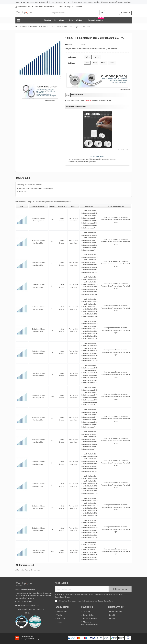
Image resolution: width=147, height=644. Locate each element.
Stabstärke (72, 57)
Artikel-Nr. (69, 44)
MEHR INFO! (82, 2)
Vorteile (59, 615)
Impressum (49, 7)
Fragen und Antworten (73, 7)
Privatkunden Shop (23, 7)
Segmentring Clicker (50, 100)
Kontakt (59, 7)
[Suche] (76, 13)
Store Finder (37, 7)
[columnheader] (22, 206)
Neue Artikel (61, 618)
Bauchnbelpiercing (125, 89)
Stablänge (71, 63)
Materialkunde (62, 612)
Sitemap (59, 622)
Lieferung (86, 612)
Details (108, 101)
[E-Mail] (82, 589)
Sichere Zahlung (89, 615)
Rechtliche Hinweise (90, 618)
